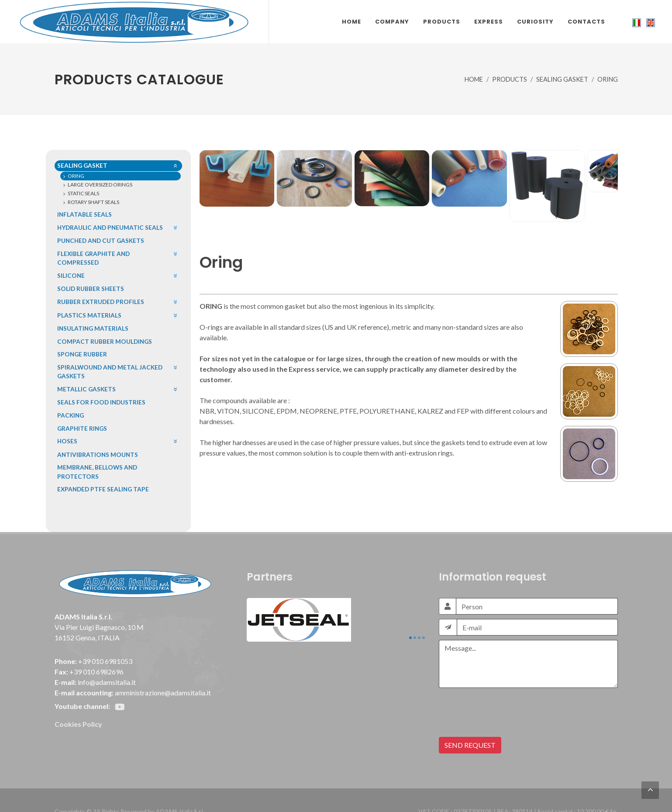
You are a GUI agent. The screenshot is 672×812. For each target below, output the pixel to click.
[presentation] (505, 674)
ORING (608, 79)
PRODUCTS (510, 79)
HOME (474, 79)
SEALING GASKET (562, 79)
